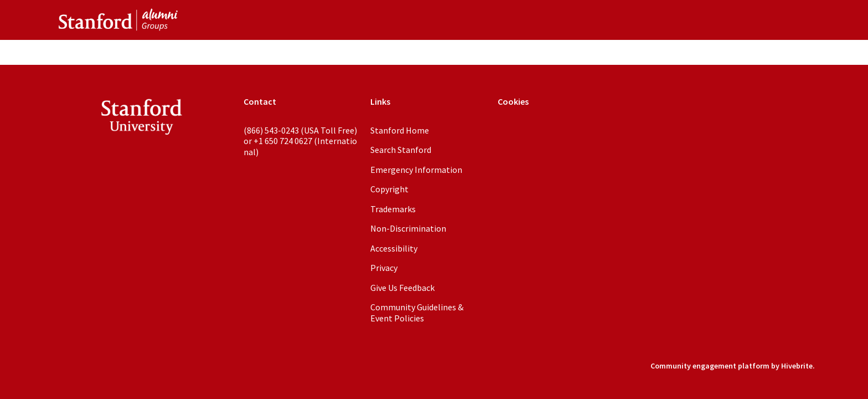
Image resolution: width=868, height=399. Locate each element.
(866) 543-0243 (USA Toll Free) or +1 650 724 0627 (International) (300, 141)
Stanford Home (400, 130)
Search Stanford (401, 150)
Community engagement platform (710, 366)
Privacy (384, 268)
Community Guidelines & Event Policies (417, 313)
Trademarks (393, 209)
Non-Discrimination (408, 228)
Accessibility (394, 248)
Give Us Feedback (402, 288)
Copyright (389, 189)
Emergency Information (416, 170)
